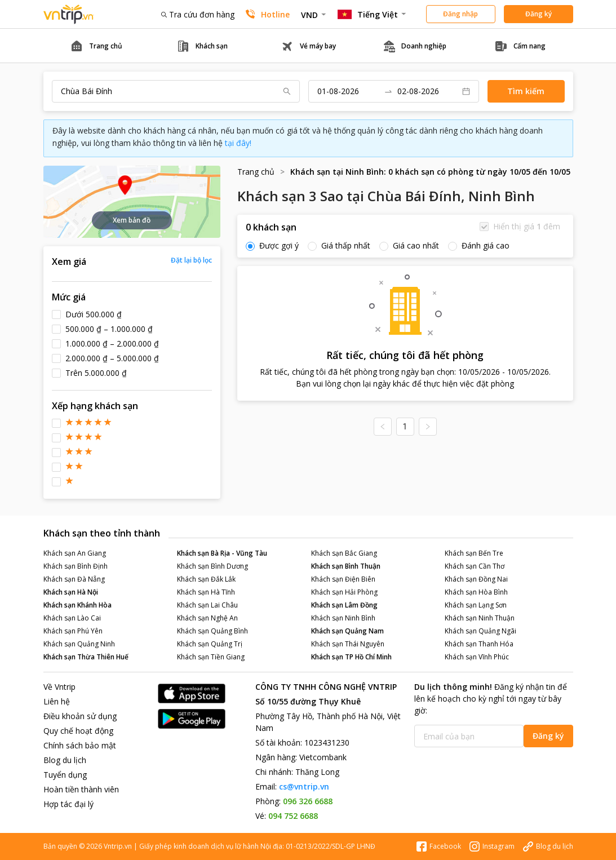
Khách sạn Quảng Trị (210, 644)
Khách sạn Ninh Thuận (480, 618)
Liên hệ (57, 701)
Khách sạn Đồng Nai (476, 579)
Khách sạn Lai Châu (207, 605)
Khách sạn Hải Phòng (344, 592)
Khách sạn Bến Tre (474, 553)
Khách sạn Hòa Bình (476, 592)
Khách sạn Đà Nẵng (74, 579)
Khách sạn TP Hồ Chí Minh (351, 657)
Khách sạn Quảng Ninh (79, 644)
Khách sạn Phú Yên (73, 631)
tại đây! (238, 143)
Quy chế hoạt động (78, 731)
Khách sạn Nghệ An (207, 618)
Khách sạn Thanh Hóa (479, 644)
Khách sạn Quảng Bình (212, 631)
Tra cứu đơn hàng (198, 14)
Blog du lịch (65, 760)
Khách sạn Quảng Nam (347, 631)
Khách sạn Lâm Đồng (344, 605)
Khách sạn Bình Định (76, 566)
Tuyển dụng (65, 775)
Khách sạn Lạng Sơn (476, 605)
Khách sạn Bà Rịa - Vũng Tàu (222, 553)
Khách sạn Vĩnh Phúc (477, 657)
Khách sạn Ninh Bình (343, 618)
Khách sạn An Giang (75, 553)
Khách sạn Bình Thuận (346, 566)
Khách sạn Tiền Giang (211, 657)
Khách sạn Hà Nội (71, 592)
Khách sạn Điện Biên (343, 579)
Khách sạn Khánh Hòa (77, 605)
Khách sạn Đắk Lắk (206, 579)
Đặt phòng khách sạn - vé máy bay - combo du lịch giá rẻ (69, 14)
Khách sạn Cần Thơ (475, 566)
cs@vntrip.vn (304, 786)
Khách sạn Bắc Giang (344, 553)
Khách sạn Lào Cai (72, 618)
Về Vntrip (59, 687)
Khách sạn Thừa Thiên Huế (86, 657)
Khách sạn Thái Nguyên (348, 644)
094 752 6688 (293, 816)
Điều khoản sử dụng (80, 716)
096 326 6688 (308, 801)
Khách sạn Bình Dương (212, 566)
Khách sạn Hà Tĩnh (206, 592)
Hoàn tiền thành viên (81, 789)
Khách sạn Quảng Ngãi (480, 631)
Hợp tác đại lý (68, 804)
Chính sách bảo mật (80, 745)
